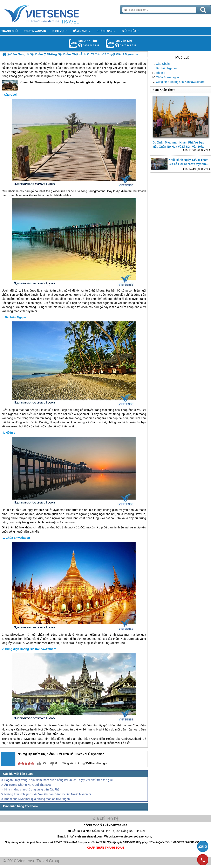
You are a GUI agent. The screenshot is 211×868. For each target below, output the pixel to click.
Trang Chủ (52, 13)
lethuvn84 (80, 45)
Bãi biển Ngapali (166, 68)
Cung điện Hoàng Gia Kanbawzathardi (181, 82)
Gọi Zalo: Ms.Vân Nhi (110, 43)
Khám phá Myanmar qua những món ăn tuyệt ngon (37, 799)
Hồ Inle (161, 73)
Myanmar (21, 64)
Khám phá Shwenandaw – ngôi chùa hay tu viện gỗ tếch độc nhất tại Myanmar (64, 85)
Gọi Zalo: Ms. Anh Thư (73, 43)
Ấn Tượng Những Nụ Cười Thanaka (28, 785)
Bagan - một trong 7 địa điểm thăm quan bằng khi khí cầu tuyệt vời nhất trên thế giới (58, 780)
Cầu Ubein (163, 64)
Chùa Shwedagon (167, 77)
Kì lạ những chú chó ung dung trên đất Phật (32, 789)
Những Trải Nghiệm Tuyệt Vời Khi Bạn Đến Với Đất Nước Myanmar (48, 794)
